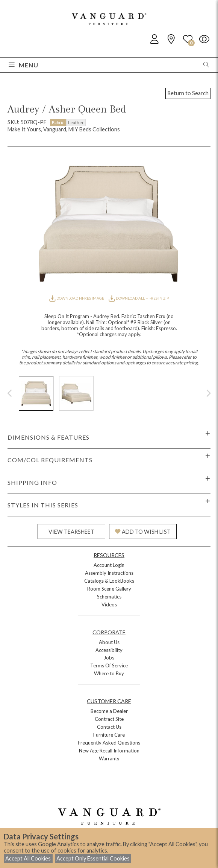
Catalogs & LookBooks (109, 581)
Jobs (109, 658)
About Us (109, 642)
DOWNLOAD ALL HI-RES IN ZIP (139, 298)
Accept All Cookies (28, 858)
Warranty (109, 758)
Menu (23, 65)
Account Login (109, 565)
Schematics (109, 597)
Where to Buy (109, 673)
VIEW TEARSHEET (71, 532)
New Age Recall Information (109, 751)
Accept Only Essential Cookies (93, 858)
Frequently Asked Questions (109, 743)
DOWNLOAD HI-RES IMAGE (77, 298)
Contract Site (109, 719)
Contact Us (109, 727)
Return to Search (188, 93)
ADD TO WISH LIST (143, 532)
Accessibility (109, 650)
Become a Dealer (109, 711)
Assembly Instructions (109, 573)
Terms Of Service (109, 665)
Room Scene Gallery (109, 589)
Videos (109, 605)
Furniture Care (109, 735)
